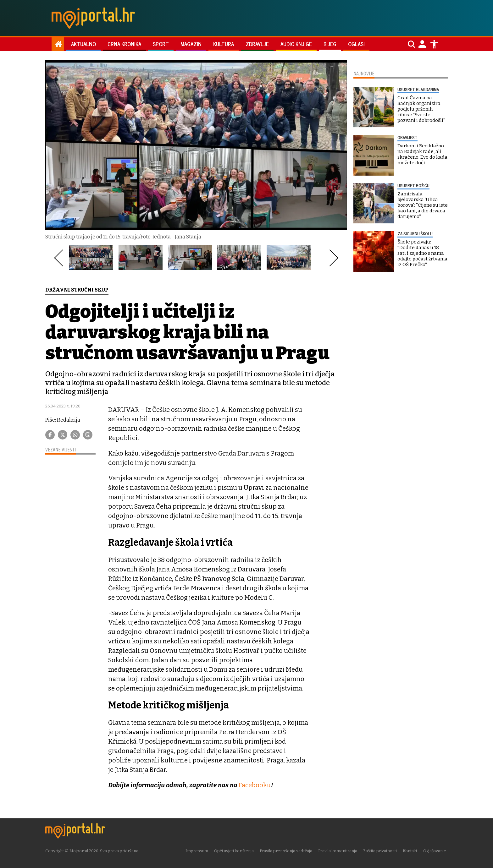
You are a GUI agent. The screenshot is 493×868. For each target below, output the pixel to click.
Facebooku (255, 785)
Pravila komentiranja (339, 851)
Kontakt (412, 851)
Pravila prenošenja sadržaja (288, 851)
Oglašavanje (436, 851)
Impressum (198, 851)
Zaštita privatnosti (382, 851)
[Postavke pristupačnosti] (434, 44)
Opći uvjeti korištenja (235, 851)
